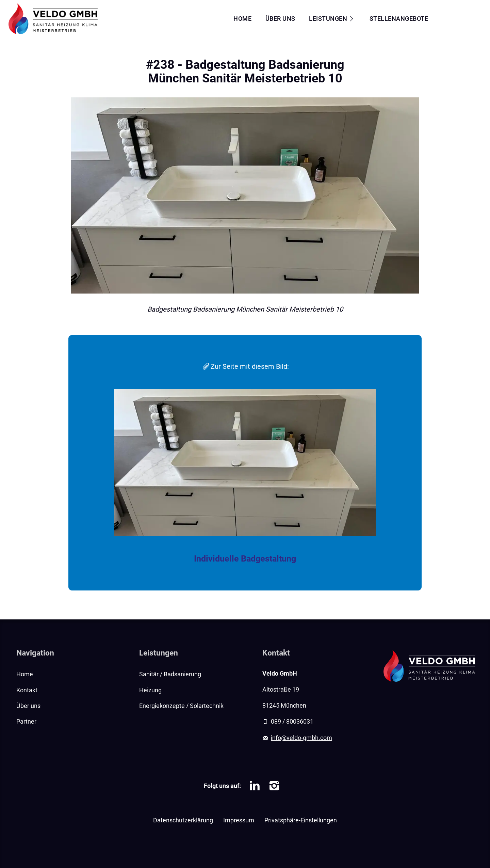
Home (242, 19)
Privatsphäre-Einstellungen (301, 820)
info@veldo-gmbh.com (301, 738)
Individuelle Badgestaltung (245, 559)
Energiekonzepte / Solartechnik (181, 706)
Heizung (150, 690)
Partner (26, 722)
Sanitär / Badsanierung (170, 674)
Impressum (239, 820)
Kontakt (461, 19)
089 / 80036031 (292, 722)
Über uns (280, 19)
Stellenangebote (399, 19)
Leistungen (328, 19)
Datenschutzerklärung (183, 820)
